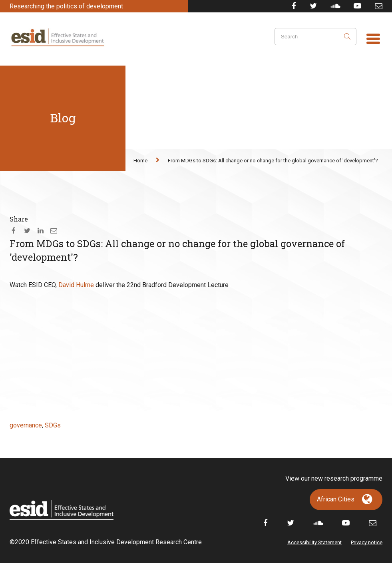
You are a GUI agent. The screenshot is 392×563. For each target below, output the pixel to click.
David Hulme (76, 285)
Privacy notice (367, 542)
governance (26, 425)
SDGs (53, 425)
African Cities (336, 499)
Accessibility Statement (314, 542)
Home (140, 161)
